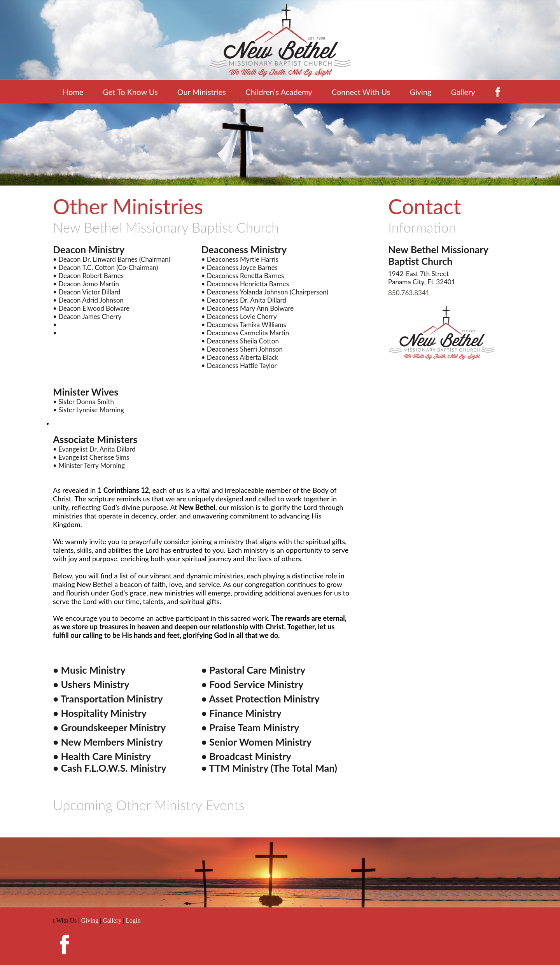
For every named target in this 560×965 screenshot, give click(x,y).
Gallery (463, 92)
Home (73, 92)
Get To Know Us (130, 92)
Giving (420, 92)
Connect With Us (361, 92)
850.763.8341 (409, 293)
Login (133, 920)
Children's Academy (279, 92)
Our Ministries (202, 92)
